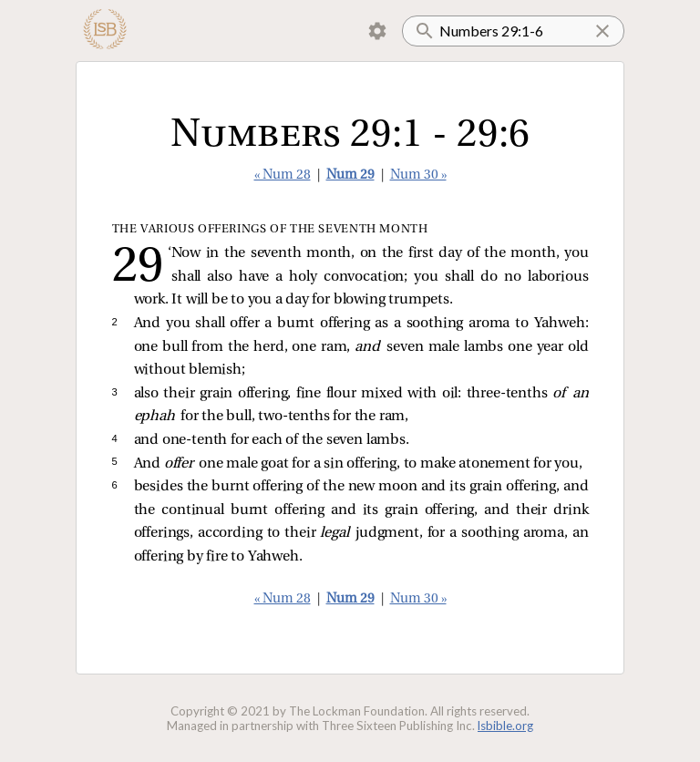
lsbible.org (505, 726)
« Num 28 (283, 175)
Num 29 (350, 175)
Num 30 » (418, 175)
